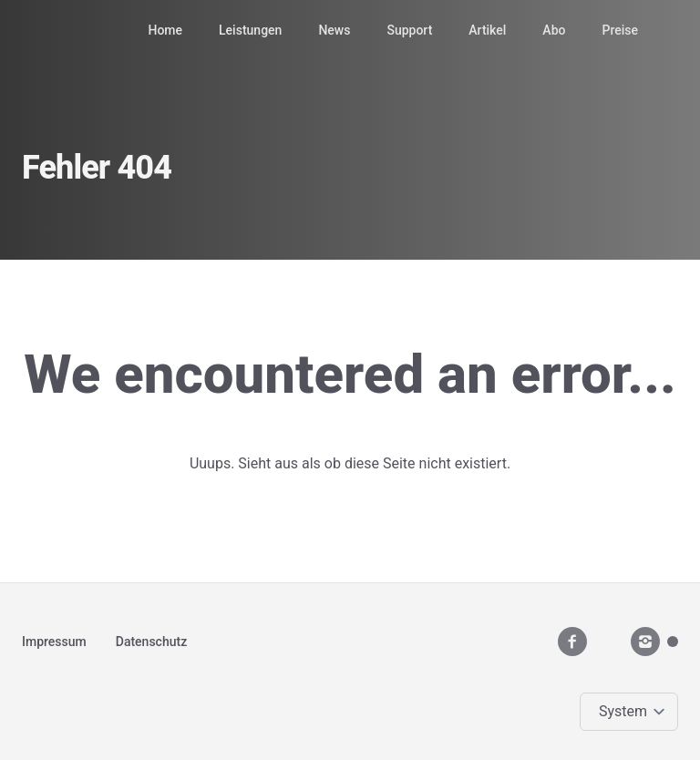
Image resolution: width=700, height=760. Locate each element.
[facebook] (572, 642)
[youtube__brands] (609, 641)
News (334, 30)
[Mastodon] (673, 642)
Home (165, 30)
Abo (554, 30)
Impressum (54, 642)
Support (409, 30)
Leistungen (250, 30)
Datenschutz (151, 642)
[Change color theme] (633, 712)
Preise (620, 30)
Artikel (487, 30)
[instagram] (645, 642)
